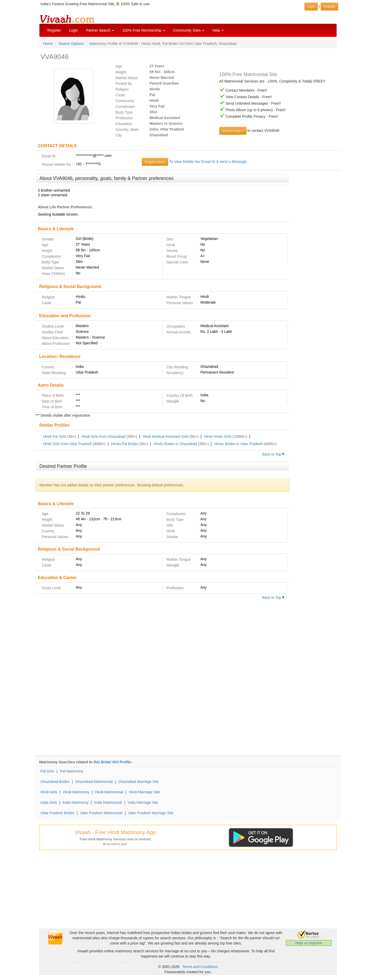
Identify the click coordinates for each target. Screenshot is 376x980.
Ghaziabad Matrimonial (94, 782)
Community (125, 101)
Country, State (127, 129)
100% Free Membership (143, 30)
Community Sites (189, 30)
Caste (121, 95)
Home (48, 44)
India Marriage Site (143, 802)
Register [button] (329, 7)
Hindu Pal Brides (125, 444)
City (119, 135)
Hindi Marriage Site (144, 792)
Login (73, 30)
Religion (122, 89)
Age (119, 66)
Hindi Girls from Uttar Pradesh (67, 444)
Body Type (124, 112)
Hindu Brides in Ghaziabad (175, 444)
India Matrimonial (108, 802)
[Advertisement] (315, 254)
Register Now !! (233, 131)
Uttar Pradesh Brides (57, 813)
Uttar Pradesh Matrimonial (101, 813)
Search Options (71, 44)
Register (54, 30)
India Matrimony (75, 802)
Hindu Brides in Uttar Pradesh (239, 444)
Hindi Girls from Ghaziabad (103, 436)
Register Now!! (155, 162)
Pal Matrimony (71, 771)
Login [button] (311, 7)
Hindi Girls (49, 792)
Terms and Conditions (200, 967)
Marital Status (127, 78)
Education (124, 124)
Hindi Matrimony (76, 792)
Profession (124, 118)
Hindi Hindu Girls (218, 436)
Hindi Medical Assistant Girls (166, 436)
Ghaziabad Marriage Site (139, 782)
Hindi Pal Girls (55, 436)
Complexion (125, 107)
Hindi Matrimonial (109, 792)
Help (218, 30)
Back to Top (273, 454)
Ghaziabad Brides (55, 782)
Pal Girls (47, 771)
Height (121, 72)
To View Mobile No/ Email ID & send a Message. (208, 162)
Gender (48, 239)
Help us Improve (309, 943)
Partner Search (100, 30)
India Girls (49, 802)
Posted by (124, 84)
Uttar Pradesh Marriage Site (151, 813)
